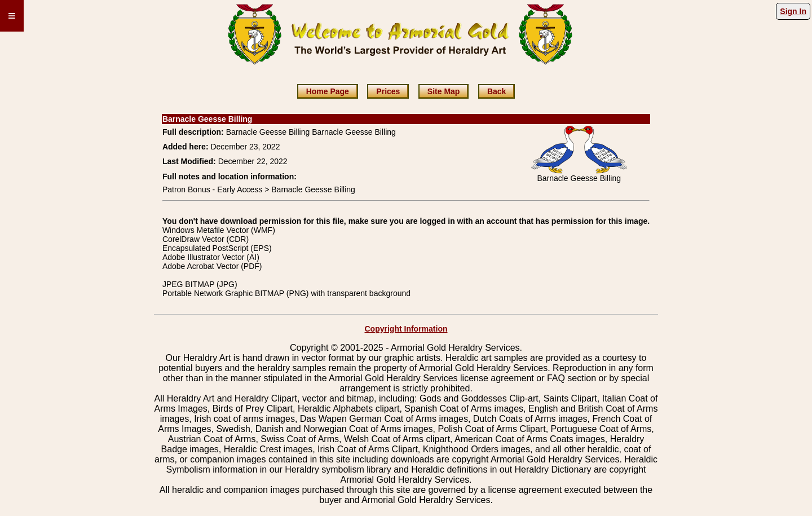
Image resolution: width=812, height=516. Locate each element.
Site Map (444, 91)
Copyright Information (406, 329)
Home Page (328, 91)
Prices (388, 91)
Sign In (793, 11)
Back (497, 91)
